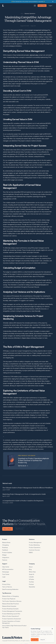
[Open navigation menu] (35, 6)
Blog (22, 13)
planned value (34, 55)
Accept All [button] (35, 640)
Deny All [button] (43, 640)
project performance (29, 32)
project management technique (38, 30)
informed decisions (9, 175)
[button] (52, 629)
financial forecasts (41, 285)
